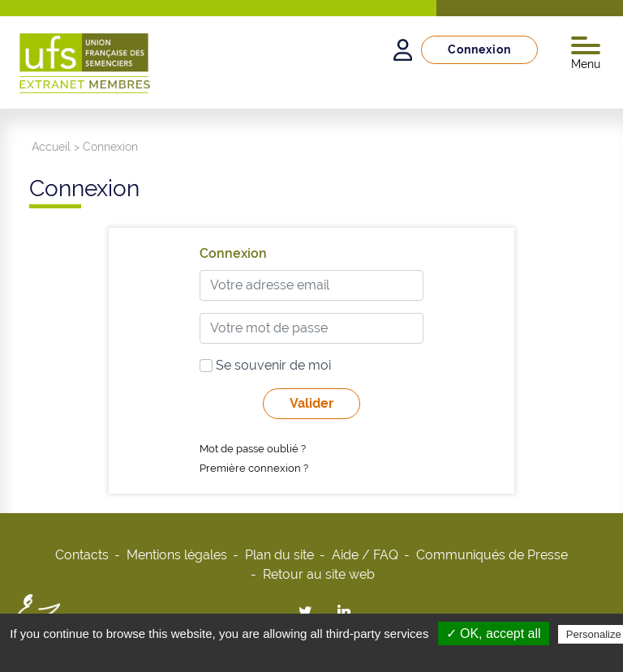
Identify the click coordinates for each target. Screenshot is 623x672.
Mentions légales (177, 555)
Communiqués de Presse (492, 555)
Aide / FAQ (365, 555)
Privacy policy (320, 655)
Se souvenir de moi (265, 365)
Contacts (82, 555)
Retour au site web (319, 574)
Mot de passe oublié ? (253, 449)
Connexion (479, 49)
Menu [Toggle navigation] (586, 54)
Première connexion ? (254, 468)
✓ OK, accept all (494, 633)
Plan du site (279, 555)
